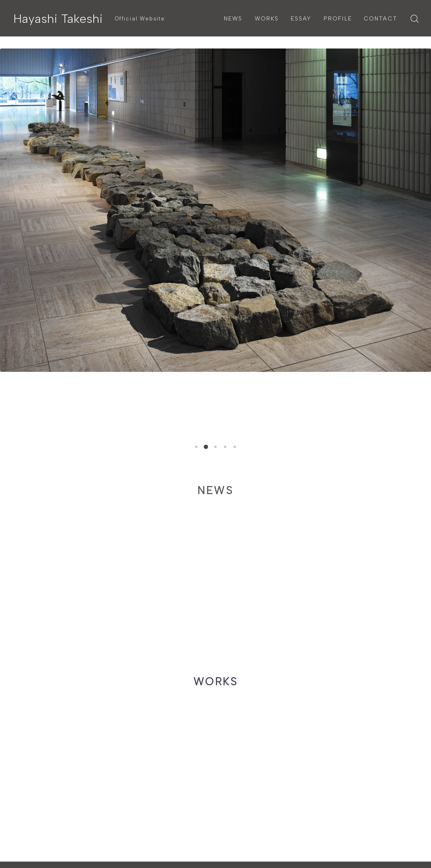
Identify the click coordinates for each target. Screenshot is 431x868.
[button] (196, 447)
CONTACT (381, 19)
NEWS (233, 19)
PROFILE (338, 19)
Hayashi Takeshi (58, 19)
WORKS (267, 19)
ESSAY (301, 19)
